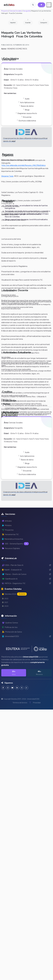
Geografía (26, 11)
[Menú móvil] (49, 5)
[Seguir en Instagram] (8, 688)
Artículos (7, 521)
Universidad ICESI (26, 636)
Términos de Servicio (20, 703)
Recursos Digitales (11, 548)
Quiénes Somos (10, 623)
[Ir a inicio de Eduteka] (9, 5)
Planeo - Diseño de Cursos (26, 574)
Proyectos (8, 530)
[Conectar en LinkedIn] (17, 688)
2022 (5, 598)
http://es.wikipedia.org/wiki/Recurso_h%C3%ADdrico (24, 165)
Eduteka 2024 (14, 594)
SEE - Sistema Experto (15, 544)
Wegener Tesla (7, 176)
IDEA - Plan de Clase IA (26, 565)
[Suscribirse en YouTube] (12, 688)
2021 (5, 602)
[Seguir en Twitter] (22, 688)
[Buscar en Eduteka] (33, 5)
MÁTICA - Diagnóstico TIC (26, 583)
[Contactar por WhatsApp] (26, 688)
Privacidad (37, 703)
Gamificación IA (26, 579)
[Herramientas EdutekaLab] (41, 5)
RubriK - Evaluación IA (26, 570)
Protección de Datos (12, 632)
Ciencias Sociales (15, 11)
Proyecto (5, 11)
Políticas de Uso (10, 627)
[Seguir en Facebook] (3, 688)
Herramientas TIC (10, 534)
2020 (5, 606)
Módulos (7, 525)
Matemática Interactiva (13, 539)
